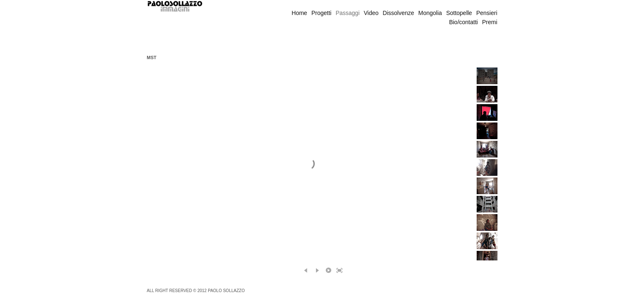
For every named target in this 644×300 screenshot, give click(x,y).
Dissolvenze (398, 13)
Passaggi (348, 13)
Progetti (321, 13)
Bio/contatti (464, 22)
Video (371, 13)
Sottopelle (459, 13)
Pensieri (487, 13)
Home (300, 13)
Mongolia (430, 13)
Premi (490, 22)
